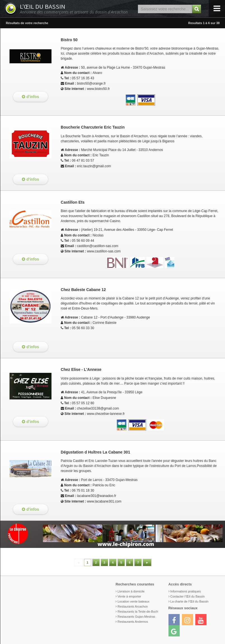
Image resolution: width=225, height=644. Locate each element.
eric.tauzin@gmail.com (94, 166)
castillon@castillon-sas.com (98, 246)
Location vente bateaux (133, 601)
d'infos (30, 97)
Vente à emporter (129, 596)
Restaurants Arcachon (133, 606)
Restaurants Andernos (133, 622)
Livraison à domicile (131, 591)
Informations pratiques (186, 591)
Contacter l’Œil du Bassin (188, 596)
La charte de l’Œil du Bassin (189, 601)
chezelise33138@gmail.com (98, 408)
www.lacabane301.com (104, 501)
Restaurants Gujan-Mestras (136, 617)
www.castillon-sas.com (104, 251)
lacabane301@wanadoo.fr (97, 496)
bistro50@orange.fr (91, 83)
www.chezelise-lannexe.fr (106, 414)
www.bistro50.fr (98, 89)
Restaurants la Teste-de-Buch (138, 612)
